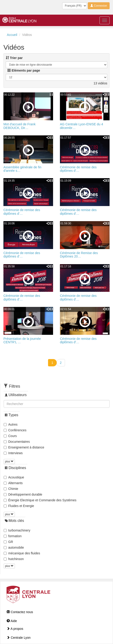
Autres (11, 424)
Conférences (15, 430)
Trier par (14, 58)
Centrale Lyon (19, 638)
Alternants (13, 483)
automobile (14, 547)
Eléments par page (24, 70)
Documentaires (17, 442)
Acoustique (14, 477)
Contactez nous (20, 612)
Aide (12, 621)
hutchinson (14, 559)
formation (13, 536)
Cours (10, 436)
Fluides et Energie (19, 506)
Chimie (11, 489)
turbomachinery (17, 530)
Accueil (12, 35)
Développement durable (23, 494)
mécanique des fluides (22, 553)
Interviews (13, 453)
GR (8, 542)
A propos (15, 629)
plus (9, 462)
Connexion (99, 6)
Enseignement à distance (24, 447)
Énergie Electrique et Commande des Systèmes (40, 500)
